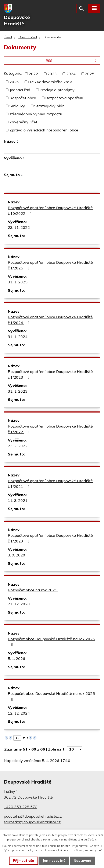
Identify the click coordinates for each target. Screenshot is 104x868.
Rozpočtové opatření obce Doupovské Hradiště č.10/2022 (50, 211)
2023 (52, 74)
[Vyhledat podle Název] (52, 149)
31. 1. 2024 (18, 337)
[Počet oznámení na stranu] (75, 749)
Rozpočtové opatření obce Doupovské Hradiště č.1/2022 (50, 429)
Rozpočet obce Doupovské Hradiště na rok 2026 (51, 642)
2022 (33, 74)
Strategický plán (49, 106)
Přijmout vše (24, 861)
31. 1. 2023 (18, 391)
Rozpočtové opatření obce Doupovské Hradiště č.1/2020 (50, 538)
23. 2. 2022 (18, 446)
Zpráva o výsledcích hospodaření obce (44, 130)
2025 (90, 74)
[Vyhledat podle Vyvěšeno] (52, 166)
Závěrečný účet (24, 122)
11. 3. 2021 (18, 500)
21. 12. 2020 (19, 604)
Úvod (8, 37)
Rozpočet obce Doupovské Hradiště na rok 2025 (51, 696)
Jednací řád (20, 90)
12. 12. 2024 (19, 713)
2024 (71, 74)
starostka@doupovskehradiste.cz (32, 822)
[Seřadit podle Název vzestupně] (18, 141)
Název (10, 141)
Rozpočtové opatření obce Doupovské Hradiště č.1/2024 (50, 320)
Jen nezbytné (54, 861)
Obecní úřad (28, 37)
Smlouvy (17, 106)
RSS (72, 61)
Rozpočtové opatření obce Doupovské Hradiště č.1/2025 (50, 265)
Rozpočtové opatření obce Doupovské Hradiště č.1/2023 (50, 374)
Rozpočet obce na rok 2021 (36, 590)
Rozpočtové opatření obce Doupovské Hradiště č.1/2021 (50, 484)
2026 (14, 82)
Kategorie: (13, 73)
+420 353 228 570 (21, 807)
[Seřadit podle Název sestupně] (18, 142)
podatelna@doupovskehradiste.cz (33, 816)
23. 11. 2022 (19, 227)
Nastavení (82, 861)
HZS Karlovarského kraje (50, 82)
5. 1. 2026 (17, 659)
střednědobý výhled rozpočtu (36, 114)
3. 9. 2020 (17, 555)
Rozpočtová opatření (64, 98)
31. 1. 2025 (18, 282)
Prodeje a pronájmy (57, 90)
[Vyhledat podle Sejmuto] (52, 182)
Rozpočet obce (23, 98)
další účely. (90, 839)
